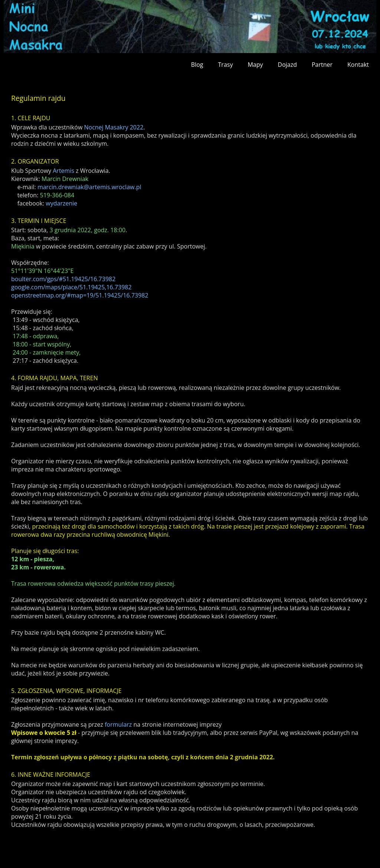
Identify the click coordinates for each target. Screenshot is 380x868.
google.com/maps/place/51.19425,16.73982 (71, 287)
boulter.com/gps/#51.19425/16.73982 (63, 279)
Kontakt (358, 65)
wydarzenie (61, 203)
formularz (118, 724)
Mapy (255, 65)
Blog (197, 65)
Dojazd (287, 65)
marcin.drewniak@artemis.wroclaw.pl (89, 187)
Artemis (63, 171)
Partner (322, 65)
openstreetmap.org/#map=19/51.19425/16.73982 (80, 295)
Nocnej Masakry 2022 (114, 127)
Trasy (226, 65)
